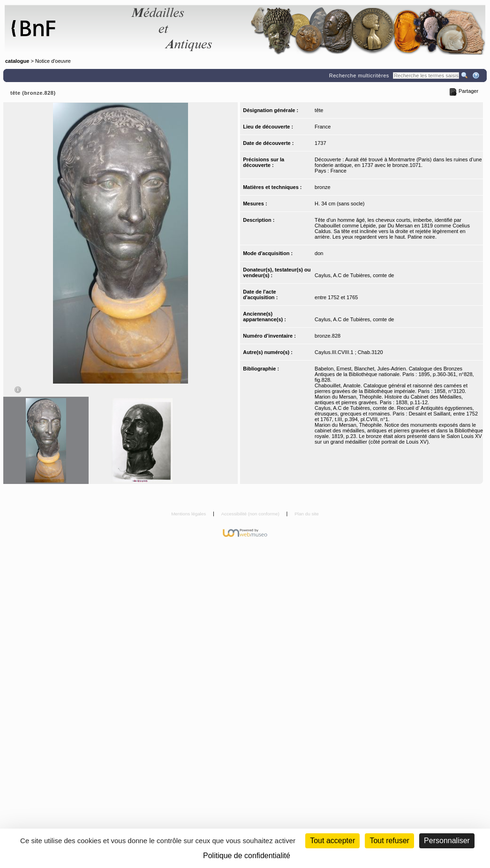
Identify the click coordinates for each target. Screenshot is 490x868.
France (323, 127)
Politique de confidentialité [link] (247, 856)
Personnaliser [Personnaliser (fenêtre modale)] (447, 841)
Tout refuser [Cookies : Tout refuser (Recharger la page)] (389, 841)
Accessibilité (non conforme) (251, 514)
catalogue (17, 61)
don (319, 253)
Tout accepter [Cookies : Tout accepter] (332, 841)
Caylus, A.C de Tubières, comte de (354, 275)
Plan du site (307, 514)
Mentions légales (189, 514)
